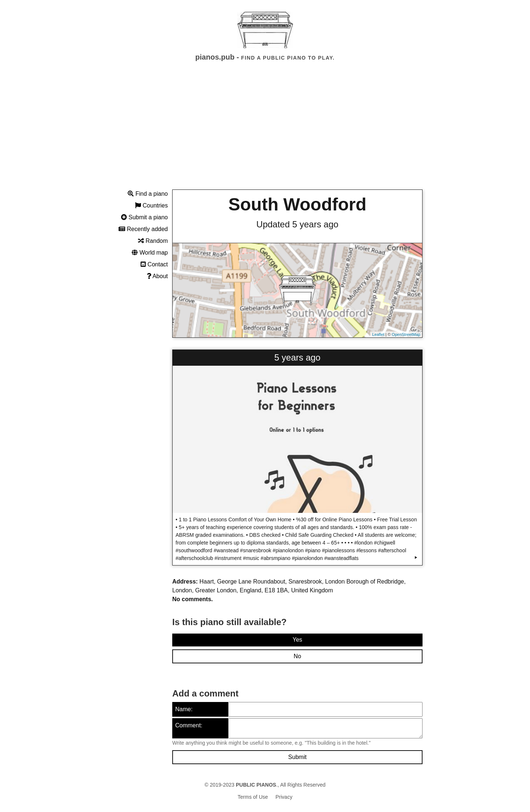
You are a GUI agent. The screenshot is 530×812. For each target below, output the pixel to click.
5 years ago (297, 357)
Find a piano (148, 194)
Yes (297, 640)
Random (153, 241)
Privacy (284, 797)
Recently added (143, 229)
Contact (154, 264)
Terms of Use (253, 797)
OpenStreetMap (406, 334)
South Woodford (298, 204)
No (297, 656)
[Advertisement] (265, 132)
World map (150, 253)
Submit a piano (144, 217)
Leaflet (378, 334)
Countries (151, 205)
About (157, 276)
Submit (297, 757)
